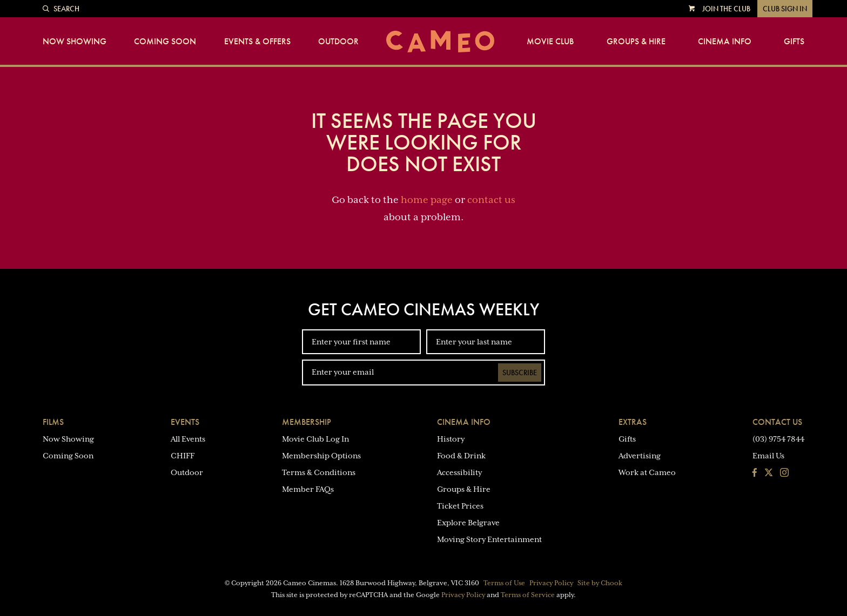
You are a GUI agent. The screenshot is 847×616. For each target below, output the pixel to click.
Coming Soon (165, 42)
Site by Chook (600, 583)
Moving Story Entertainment (489, 539)
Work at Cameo (647, 472)
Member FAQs (308, 489)
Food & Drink (461, 456)
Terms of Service (528, 595)
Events (185, 422)
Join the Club (726, 9)
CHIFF (183, 456)
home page (427, 200)
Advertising (640, 456)
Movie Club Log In (315, 439)
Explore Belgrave (468, 523)
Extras (633, 422)
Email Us (768, 456)
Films (53, 422)
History (451, 439)
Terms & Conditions (319, 472)
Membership (307, 422)
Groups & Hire (636, 42)
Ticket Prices (460, 506)
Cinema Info (725, 42)
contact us (491, 200)
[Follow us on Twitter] (769, 473)
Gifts (794, 42)
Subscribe (520, 373)
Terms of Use (504, 583)
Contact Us (777, 422)
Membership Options (321, 456)
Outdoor (338, 42)
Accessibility (459, 472)
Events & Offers (257, 42)
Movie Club (550, 42)
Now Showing (75, 42)
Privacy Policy (551, 583)
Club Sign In (785, 9)
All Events (188, 439)
